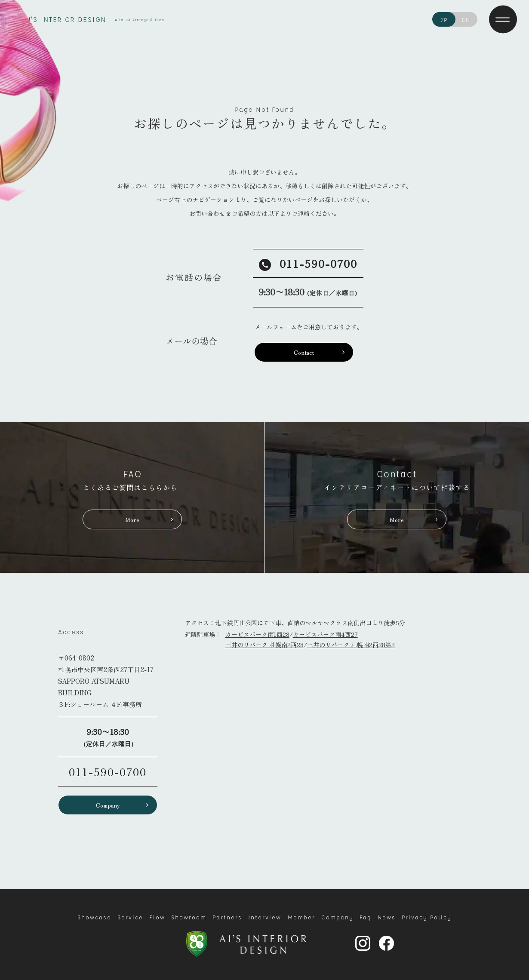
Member (301, 917)
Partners (227, 917)
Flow (157, 917)
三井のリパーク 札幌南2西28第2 (351, 645)
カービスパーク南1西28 (257, 634)
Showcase (94, 917)
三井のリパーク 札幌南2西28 (264, 645)
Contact (304, 352)
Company (108, 805)
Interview (265, 917)
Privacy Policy (427, 917)
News (387, 917)
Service (130, 917)
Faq (366, 917)
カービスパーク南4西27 (325, 634)
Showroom (189, 917)
